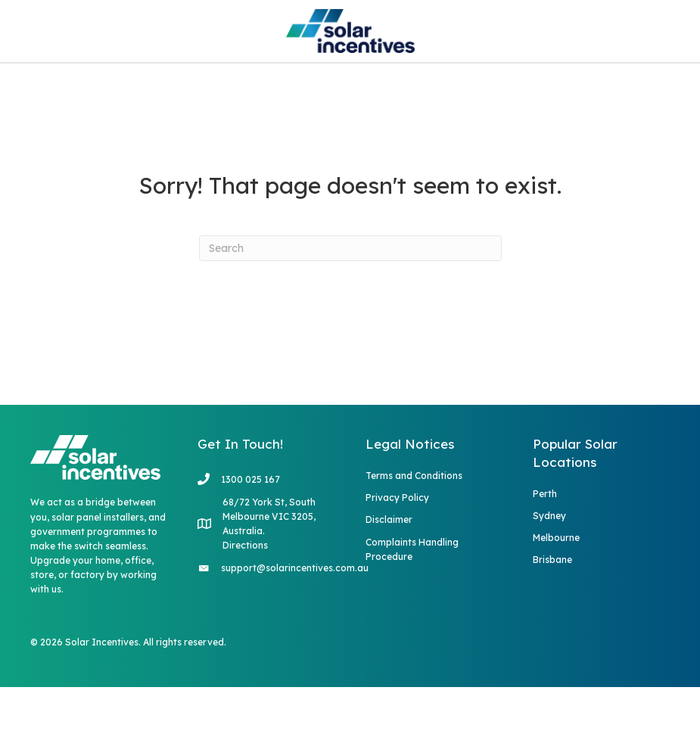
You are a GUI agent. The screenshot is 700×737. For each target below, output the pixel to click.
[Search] (350, 298)
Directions (245, 595)
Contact (432, 88)
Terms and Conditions (414, 526)
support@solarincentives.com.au (295, 618)
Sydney (549, 566)
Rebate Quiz (549, 88)
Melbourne (556, 588)
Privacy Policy (397, 547)
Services (198, 88)
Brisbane (552, 610)
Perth (545, 544)
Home (115, 88)
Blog (356, 88)
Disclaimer (389, 570)
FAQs (291, 88)
